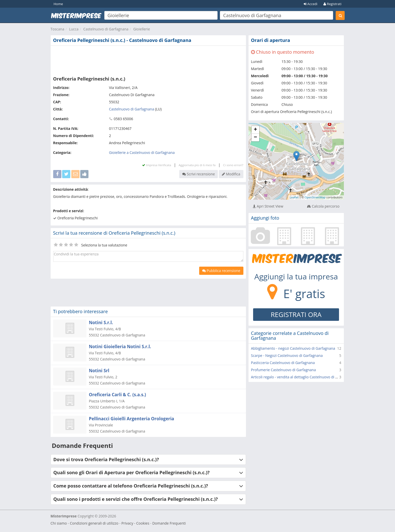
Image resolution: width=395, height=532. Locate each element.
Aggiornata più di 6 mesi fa (197, 165)
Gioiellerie (142, 29)
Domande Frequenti (169, 523)
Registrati (332, 4)
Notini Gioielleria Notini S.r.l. (120, 347)
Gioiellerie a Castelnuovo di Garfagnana (142, 152)
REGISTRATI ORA (296, 314)
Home (58, 4)
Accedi (311, 4)
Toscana (58, 29)
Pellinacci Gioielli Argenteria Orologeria (132, 419)
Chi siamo (59, 523)
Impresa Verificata (157, 165)
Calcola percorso (323, 206)
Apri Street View (268, 206)
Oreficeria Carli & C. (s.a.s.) (118, 395)
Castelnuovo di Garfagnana (106, 29)
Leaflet (294, 197)
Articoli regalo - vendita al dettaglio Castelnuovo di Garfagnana (303, 377)
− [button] (255, 138)
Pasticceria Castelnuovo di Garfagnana (283, 363)
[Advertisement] (148, 60)
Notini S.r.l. (101, 322)
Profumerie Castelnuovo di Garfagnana (284, 370)
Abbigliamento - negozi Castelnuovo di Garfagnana (293, 348)
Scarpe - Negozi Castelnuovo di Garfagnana (287, 355)
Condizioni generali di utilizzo (94, 523)
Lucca (74, 29)
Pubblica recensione (221, 271)
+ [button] (255, 130)
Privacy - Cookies (135, 523)
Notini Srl (99, 371)
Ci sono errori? (233, 165)
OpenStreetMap (315, 197)
